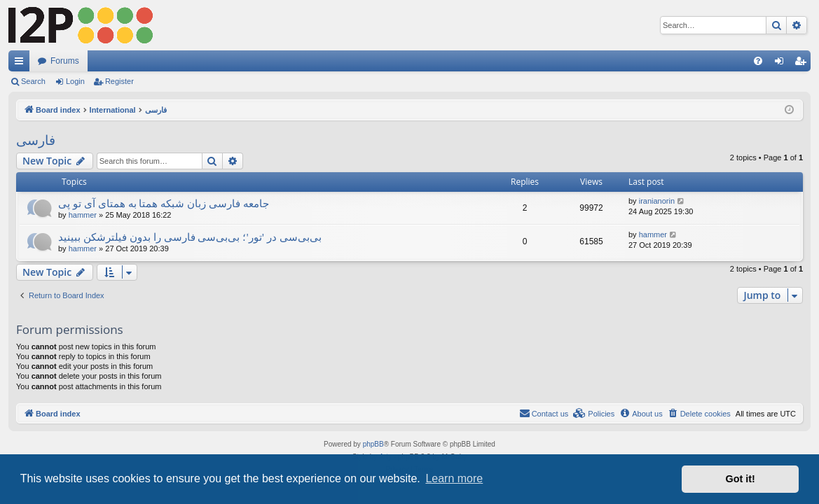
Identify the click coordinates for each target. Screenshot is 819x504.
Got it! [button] (741, 479)
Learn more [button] (454, 478)
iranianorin (657, 201)
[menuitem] (758, 61)
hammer (83, 215)
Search (33, 81)
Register (119, 81)
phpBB (373, 444)
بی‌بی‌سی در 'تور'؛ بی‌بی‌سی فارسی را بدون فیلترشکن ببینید (190, 237)
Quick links (22, 64)
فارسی (36, 140)
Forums (65, 61)
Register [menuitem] (803, 64)
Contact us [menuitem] (544, 413)
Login (75, 81)
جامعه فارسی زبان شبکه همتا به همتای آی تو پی (164, 203)
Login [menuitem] (782, 64)
